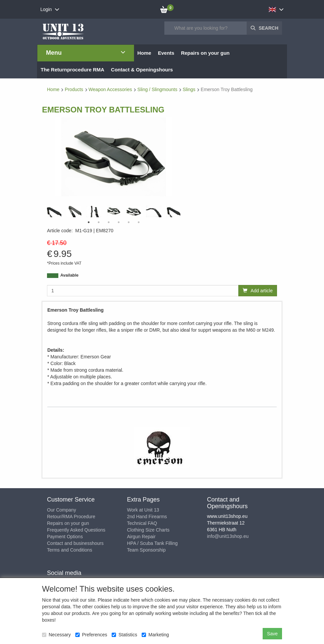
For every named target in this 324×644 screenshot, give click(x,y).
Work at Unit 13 (143, 510)
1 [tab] (89, 222)
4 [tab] (119, 222)
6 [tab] (139, 222)
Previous (45, 212)
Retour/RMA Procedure (71, 517)
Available (69, 275)
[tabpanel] (114, 211)
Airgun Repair (141, 537)
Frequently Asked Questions (76, 530)
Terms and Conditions (69, 550)
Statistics (124, 635)
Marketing (155, 635)
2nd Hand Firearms (147, 517)
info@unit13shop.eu (228, 536)
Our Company (61, 510)
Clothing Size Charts (148, 530)
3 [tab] (109, 222)
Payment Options (65, 537)
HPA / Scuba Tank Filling (152, 543)
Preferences (91, 635)
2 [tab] (99, 222)
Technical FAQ (142, 523)
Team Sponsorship (146, 550)
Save (272, 634)
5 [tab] (129, 222)
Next (182, 212)
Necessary (56, 635)
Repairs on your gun (68, 523)
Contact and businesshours (75, 543)
